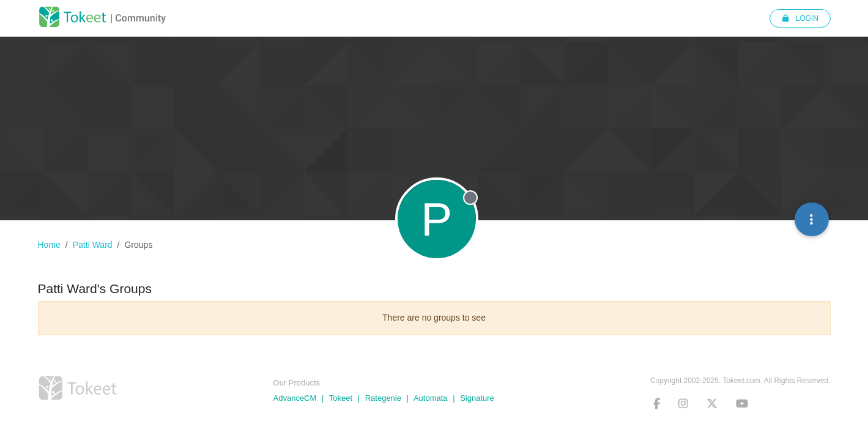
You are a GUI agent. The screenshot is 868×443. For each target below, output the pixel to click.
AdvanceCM (295, 398)
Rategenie (383, 398)
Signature (477, 398)
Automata (431, 398)
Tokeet (341, 398)
